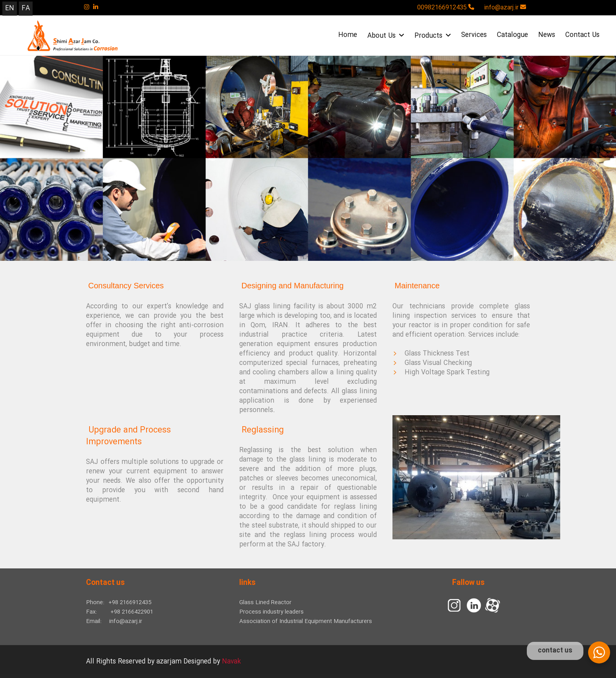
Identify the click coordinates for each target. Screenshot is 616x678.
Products (433, 36)
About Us (386, 36)
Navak (231, 662)
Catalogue (512, 35)
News (547, 35)
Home (348, 35)
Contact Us (582, 35)
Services (474, 35)
